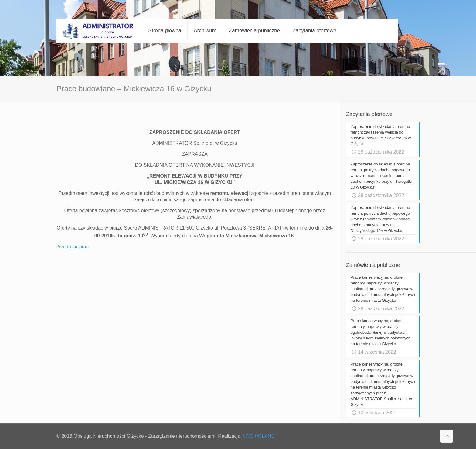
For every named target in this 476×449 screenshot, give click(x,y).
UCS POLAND (259, 436)
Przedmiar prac (72, 247)
